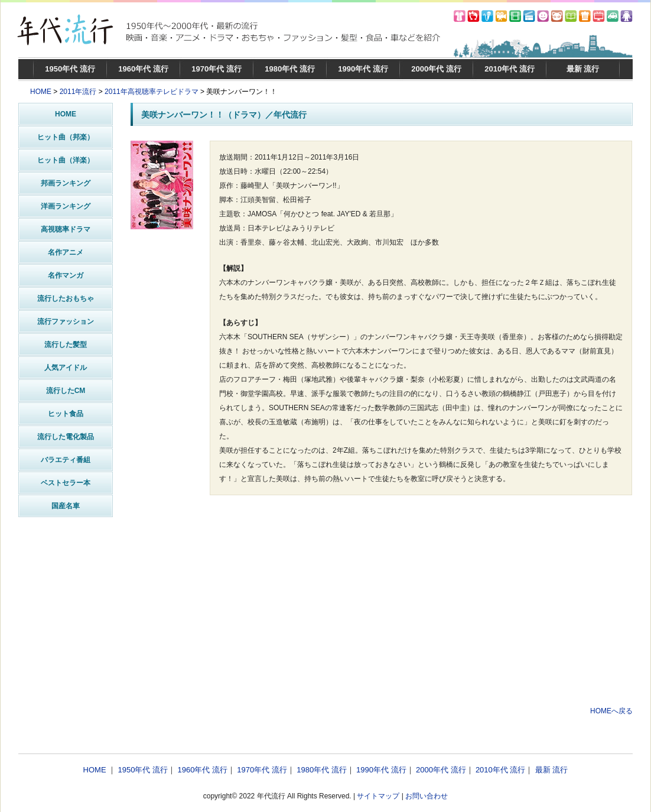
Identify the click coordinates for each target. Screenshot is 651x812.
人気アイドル (66, 368)
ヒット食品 (66, 414)
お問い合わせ (427, 796)
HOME (41, 92)
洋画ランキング (66, 206)
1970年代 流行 (217, 69)
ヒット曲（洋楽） (66, 160)
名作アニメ (66, 252)
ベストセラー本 (66, 483)
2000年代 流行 (436, 69)
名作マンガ (66, 275)
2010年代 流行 (510, 69)
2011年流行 (78, 92)
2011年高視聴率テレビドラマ (152, 92)
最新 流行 (583, 69)
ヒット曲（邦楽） (66, 137)
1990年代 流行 (363, 69)
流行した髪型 (66, 345)
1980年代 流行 (290, 69)
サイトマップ (378, 796)
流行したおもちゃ (66, 298)
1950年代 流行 (70, 69)
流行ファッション (66, 321)
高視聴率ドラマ (66, 229)
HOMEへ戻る (611, 711)
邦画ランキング (66, 183)
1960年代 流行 (143, 69)
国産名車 (66, 506)
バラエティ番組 (66, 460)
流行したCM (66, 391)
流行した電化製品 (66, 437)
